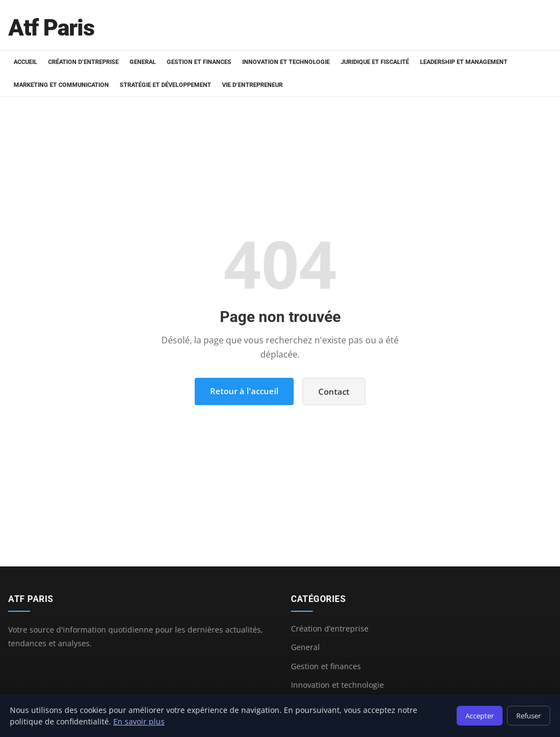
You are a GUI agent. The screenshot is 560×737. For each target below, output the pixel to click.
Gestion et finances (199, 62)
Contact (334, 391)
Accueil (25, 62)
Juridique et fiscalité (375, 62)
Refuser (529, 716)
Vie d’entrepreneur (252, 85)
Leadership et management (464, 62)
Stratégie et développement (165, 85)
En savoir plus (139, 721)
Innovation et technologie (286, 62)
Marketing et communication (61, 85)
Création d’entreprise (83, 62)
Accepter (480, 716)
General (143, 62)
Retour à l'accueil (244, 391)
